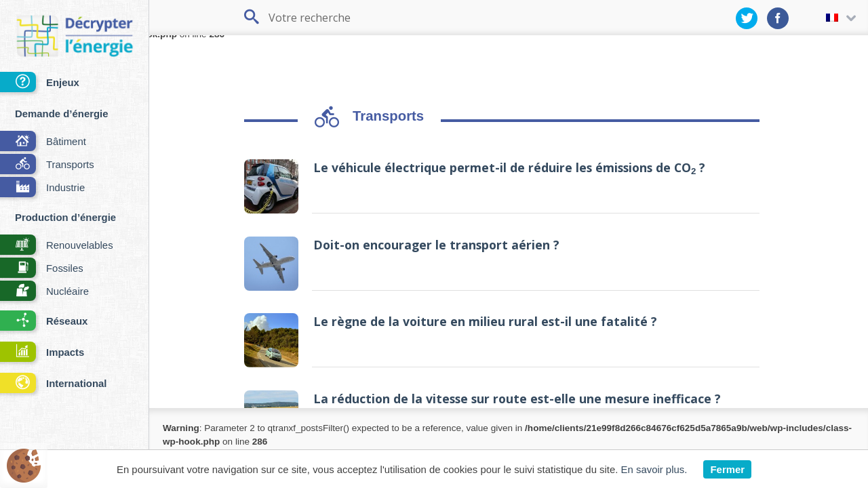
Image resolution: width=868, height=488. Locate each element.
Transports (47, 165)
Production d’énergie (65, 217)
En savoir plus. (654, 469)
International (53, 384)
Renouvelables (57, 246)
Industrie (42, 188)
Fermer (727, 469)
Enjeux (40, 83)
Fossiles (42, 269)
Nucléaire (44, 292)
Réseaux (44, 322)
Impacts (42, 353)
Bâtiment (43, 142)
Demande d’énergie (62, 114)
